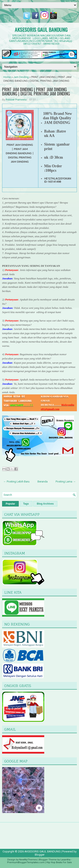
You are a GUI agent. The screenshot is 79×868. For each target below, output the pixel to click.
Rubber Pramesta (16, 100)
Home (7, 77)
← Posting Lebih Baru (16, 482)
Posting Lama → (66, 482)
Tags (26, 504)
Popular (10, 504)
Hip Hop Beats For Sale (59, 862)
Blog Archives (45, 504)
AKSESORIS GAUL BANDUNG (41, 29)
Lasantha (65, 860)
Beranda (43, 482)
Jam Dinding (21, 77)
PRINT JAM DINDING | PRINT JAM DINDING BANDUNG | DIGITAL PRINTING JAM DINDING (36, 91)
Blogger (40, 855)
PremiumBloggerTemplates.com (26, 862)
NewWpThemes (28, 860)
